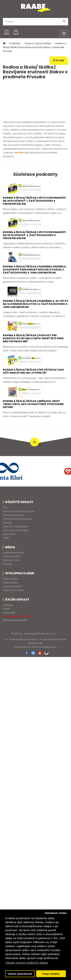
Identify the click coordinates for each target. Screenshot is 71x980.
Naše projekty (10, 593)
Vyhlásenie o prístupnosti (17, 530)
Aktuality (8, 575)
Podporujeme (11, 590)
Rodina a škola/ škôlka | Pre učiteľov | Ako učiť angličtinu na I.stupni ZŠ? (33, 382)
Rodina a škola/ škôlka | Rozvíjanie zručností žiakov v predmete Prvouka (35, 47)
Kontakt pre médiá (13, 564)
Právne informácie (13, 526)
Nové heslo (9, 545)
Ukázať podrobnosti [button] (20, 974)
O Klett (6, 620)
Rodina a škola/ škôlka (38, 43)
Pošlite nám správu (14, 601)
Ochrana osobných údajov (19, 522)
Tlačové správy (12, 567)
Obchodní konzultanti (15, 537)
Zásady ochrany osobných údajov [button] (27, 963)
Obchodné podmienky (16, 541)
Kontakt (7, 534)
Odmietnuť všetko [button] (56, 913)
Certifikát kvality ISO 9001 (17, 627)
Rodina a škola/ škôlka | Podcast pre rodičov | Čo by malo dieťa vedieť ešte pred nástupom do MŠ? (33, 349)
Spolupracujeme (12, 597)
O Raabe (8, 616)
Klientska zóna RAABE (15, 631)
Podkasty (15, 43)
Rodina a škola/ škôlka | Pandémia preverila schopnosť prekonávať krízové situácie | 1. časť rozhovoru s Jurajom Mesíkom (34, 280)
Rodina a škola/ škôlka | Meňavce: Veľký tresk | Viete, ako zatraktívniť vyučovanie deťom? (33, 415)
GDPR (6, 549)
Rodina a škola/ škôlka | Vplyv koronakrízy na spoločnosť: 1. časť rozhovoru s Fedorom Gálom (34, 212)
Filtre (59, 61)
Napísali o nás (11, 571)
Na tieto (19, 163)
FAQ (5, 518)
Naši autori (9, 623)
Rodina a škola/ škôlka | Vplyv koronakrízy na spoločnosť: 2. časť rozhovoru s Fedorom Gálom (34, 246)
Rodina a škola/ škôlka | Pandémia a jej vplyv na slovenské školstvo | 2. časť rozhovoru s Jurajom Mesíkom (35, 315)
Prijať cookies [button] (51, 974)
